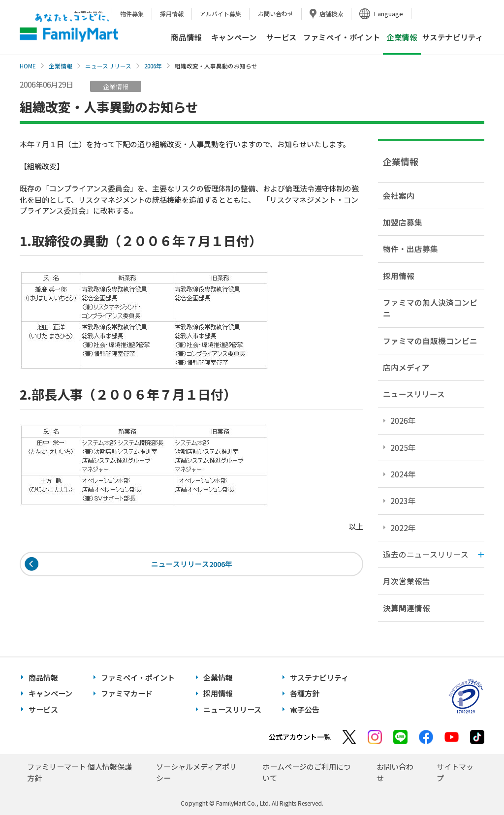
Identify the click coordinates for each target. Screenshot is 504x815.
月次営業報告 (407, 581)
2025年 (403, 447)
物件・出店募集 (410, 249)
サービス (282, 37)
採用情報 (172, 14)
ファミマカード (127, 693)
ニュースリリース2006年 (192, 564)
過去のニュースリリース (426, 554)
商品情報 (186, 37)
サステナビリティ (453, 37)
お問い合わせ (276, 14)
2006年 (153, 66)
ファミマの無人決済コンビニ (430, 308)
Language (389, 14)
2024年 (403, 474)
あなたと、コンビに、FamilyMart (69, 28)
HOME (28, 66)
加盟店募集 (403, 222)
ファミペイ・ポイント (342, 37)
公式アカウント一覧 (300, 737)
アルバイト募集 (220, 14)
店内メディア (406, 367)
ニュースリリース (108, 66)
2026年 (403, 420)
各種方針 (305, 693)
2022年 (403, 528)
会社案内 (399, 195)
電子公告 (305, 709)
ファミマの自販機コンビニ (430, 341)
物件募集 (132, 14)
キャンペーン (234, 37)
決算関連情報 (407, 608)
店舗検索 (331, 14)
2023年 (403, 501)
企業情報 (61, 66)
